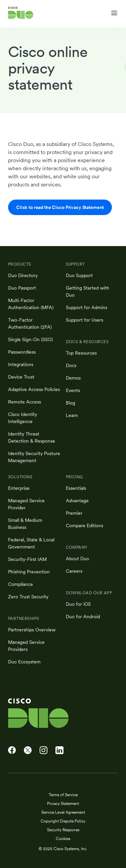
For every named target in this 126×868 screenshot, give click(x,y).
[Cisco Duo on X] (28, 750)
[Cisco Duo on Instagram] (44, 750)
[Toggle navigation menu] (114, 13)
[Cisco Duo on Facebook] (12, 750)
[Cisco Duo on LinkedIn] (59, 750)
